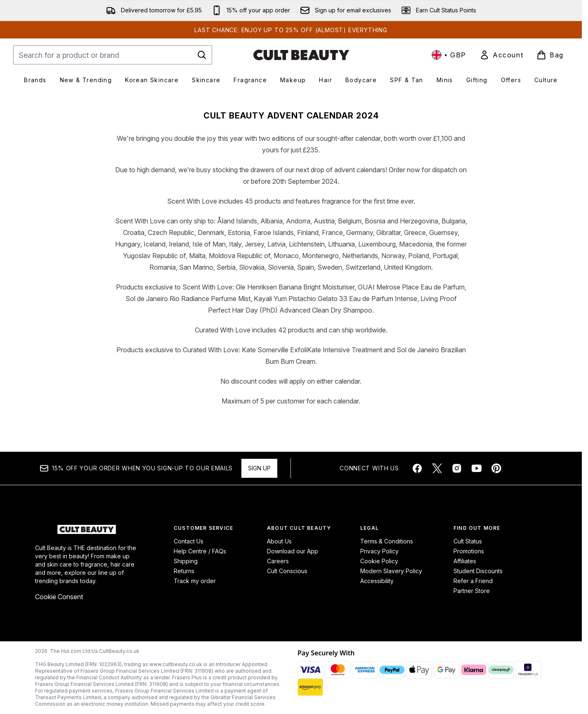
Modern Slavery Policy (391, 571)
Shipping (186, 561)
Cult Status (468, 541)
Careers (278, 561)
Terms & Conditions (387, 541)
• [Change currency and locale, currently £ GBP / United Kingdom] (449, 55)
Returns (184, 571)
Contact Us (189, 541)
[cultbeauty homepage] (301, 55)
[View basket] (550, 55)
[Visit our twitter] (437, 468)
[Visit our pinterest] (496, 468)
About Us (279, 541)
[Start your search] (113, 55)
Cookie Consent (59, 597)
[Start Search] (202, 55)
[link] (501, 55)
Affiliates (465, 561)
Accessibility (377, 581)
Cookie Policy (379, 561)
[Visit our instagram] (457, 468)
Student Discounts (478, 571)
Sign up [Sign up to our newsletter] (259, 468)
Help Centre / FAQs (200, 551)
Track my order (195, 581)
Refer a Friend (473, 581)
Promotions (469, 551)
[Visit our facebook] (417, 468)
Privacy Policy (379, 551)
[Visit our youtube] (477, 468)
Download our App (293, 551)
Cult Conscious (287, 571)
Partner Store (472, 591)
